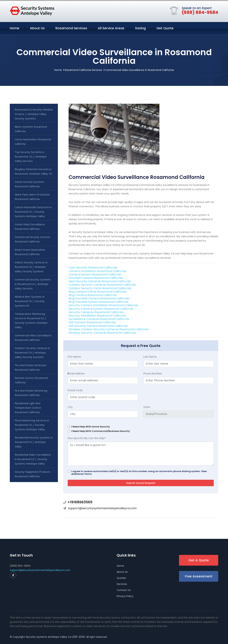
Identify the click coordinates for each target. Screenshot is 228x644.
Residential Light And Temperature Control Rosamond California (28, 408)
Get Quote (165, 28)
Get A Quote (199, 560)
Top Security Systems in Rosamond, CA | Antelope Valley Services (31, 156)
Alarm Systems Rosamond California (31, 129)
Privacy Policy (125, 596)
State (147, 407)
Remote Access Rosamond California (31, 380)
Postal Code (75, 390)
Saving (140, 28)
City (70, 407)
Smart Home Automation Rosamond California (30, 252)
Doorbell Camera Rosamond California (96, 278)
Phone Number (153, 374)
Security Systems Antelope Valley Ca (49, 637)
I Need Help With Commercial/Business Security (101, 431)
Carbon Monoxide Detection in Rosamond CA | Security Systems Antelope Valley (33, 212)
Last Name (150, 357)
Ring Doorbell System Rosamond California (98, 302)
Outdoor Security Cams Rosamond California (100, 288)
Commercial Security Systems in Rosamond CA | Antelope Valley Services (33, 284)
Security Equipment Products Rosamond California (32, 474)
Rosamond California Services (84, 70)
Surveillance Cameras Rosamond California (99, 319)
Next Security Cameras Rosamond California (100, 281)
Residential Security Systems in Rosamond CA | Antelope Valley (34, 442)
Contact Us (124, 590)
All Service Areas (111, 28)
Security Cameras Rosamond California (96, 312)
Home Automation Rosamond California (33, 141)
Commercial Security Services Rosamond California (33, 239)
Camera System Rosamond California (95, 275)
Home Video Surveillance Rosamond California (30, 226)
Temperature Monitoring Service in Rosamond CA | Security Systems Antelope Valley (31, 320)
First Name (74, 357)
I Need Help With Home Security (91, 427)
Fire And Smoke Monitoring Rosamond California (31, 393)
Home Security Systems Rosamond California (29, 184)
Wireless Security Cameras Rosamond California (102, 333)
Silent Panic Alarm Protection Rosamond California (32, 197)
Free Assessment (199, 576)
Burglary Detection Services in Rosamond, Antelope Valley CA (33, 171)
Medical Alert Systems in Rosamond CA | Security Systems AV (30, 301)
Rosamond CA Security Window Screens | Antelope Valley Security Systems (34, 114)
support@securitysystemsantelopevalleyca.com (102, 508)
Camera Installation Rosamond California (97, 271)
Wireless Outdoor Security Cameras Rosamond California (108, 329)
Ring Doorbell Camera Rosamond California (99, 298)
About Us (37, 28)
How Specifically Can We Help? (87, 438)
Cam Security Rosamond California (93, 268)
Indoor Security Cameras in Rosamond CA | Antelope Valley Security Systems (31, 267)
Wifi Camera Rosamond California (92, 322)
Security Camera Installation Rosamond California (103, 305)
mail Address (76, 374)
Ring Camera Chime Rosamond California (97, 292)
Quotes (121, 578)
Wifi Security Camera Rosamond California (98, 326)
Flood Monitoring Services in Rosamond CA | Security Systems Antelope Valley (32, 425)
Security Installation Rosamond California (97, 316)
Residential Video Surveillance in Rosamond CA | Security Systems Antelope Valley (33, 459)
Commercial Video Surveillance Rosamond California (33, 338)
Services (122, 584)
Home (15, 28)
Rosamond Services (71, 28)
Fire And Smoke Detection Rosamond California (30, 367)
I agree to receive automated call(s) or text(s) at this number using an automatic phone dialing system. (139, 473)
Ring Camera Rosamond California (93, 295)
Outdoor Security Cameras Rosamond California (102, 285)
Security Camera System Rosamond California (101, 309)
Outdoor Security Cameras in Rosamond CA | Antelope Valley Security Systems (32, 352)
